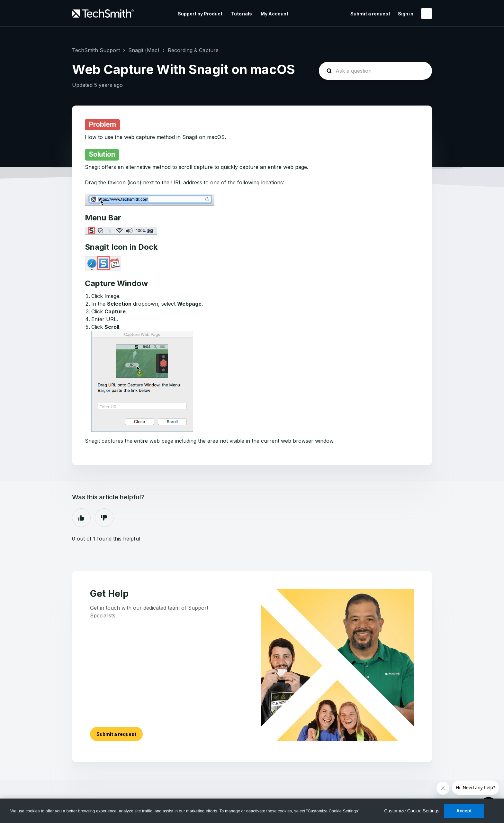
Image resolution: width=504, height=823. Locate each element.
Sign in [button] (406, 14)
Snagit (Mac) (144, 50)
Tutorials (242, 14)
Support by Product (200, 14)
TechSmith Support (96, 50)
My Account (274, 14)
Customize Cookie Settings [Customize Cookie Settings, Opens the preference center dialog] (412, 811)
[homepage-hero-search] (375, 71)
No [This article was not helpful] (104, 518)
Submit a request (370, 14)
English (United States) (427, 14)
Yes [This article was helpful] (81, 518)
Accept (464, 811)
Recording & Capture (193, 50)
